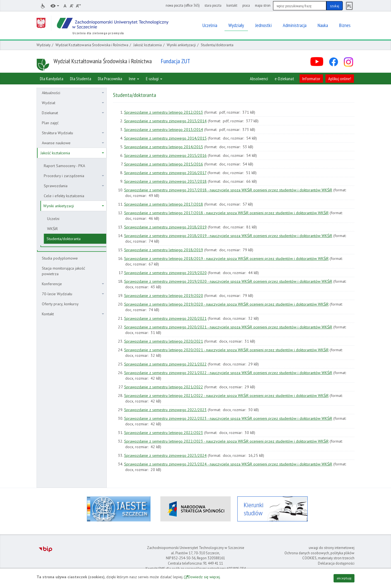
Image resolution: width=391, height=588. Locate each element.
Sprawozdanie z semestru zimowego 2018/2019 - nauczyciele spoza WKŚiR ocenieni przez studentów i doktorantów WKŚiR (228, 236)
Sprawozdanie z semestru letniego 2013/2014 (164, 130)
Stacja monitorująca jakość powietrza (63, 271)
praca (246, 5)
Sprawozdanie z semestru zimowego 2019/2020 (165, 273)
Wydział (73, 103)
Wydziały (44, 45)
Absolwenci (259, 79)
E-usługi (154, 79)
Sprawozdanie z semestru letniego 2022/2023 (164, 433)
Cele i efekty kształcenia (64, 196)
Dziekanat (73, 113)
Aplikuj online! (340, 79)
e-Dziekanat (284, 79)
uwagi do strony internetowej (332, 548)
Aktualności (73, 93)
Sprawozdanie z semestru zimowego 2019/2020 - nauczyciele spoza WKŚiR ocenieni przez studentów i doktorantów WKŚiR (228, 281)
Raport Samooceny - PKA (64, 166)
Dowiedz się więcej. (204, 577)
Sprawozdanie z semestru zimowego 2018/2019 (165, 227)
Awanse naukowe (73, 143)
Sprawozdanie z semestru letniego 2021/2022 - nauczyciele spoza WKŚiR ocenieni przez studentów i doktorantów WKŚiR (226, 396)
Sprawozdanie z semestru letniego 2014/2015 (164, 147)
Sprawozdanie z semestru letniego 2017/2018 (164, 204)
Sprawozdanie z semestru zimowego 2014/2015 (165, 138)
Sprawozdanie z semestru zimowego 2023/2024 (165, 455)
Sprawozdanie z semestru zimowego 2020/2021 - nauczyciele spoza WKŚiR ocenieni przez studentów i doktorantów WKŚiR (228, 327)
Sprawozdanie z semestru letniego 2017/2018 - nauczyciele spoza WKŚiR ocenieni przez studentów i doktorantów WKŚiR (226, 213)
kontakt (232, 5)
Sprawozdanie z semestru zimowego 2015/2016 (165, 155)
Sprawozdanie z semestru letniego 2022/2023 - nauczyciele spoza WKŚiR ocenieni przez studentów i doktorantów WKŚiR (226, 441)
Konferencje (73, 284)
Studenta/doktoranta (64, 239)
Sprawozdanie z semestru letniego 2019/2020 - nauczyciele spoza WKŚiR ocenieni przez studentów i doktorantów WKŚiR (226, 304)
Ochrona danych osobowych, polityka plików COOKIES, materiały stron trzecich (319, 556)
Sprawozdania (74, 186)
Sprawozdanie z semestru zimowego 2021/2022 (165, 364)
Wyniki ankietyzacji (181, 45)
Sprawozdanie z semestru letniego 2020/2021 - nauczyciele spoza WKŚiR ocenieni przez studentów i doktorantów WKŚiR (226, 350)
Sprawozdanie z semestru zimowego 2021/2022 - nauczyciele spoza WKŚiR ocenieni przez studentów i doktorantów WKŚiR (228, 373)
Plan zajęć (50, 123)
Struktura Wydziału (73, 133)
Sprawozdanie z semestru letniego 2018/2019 (164, 250)
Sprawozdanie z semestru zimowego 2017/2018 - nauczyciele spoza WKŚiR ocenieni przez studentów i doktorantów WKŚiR (228, 190)
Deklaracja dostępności (336, 563)
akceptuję (344, 578)
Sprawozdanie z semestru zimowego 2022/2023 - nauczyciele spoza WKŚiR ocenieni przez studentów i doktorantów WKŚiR (228, 418)
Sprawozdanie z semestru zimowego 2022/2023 (165, 410)
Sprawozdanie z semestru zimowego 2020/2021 (165, 318)
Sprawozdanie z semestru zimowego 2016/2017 (165, 173)
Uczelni (53, 219)
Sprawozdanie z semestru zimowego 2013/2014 (165, 121)
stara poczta (213, 5)
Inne (134, 79)
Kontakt (73, 314)
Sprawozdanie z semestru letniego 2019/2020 (164, 296)
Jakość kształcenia (148, 45)
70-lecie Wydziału (73, 294)
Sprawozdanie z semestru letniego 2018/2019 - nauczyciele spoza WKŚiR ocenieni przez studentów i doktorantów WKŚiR (226, 258)
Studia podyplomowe (60, 258)
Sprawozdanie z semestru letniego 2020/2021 (164, 341)
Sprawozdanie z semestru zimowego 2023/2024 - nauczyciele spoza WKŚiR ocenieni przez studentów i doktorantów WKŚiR (228, 464)
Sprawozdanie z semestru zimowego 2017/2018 (165, 181)
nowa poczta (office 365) (183, 5)
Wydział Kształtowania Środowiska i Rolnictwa (92, 45)
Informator (311, 79)
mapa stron (263, 5)
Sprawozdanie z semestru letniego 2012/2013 (164, 112)
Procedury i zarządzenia (74, 176)
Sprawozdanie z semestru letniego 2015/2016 (164, 164)
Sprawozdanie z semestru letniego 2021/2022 (164, 387)
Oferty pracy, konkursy (60, 304)
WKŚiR (52, 229)
